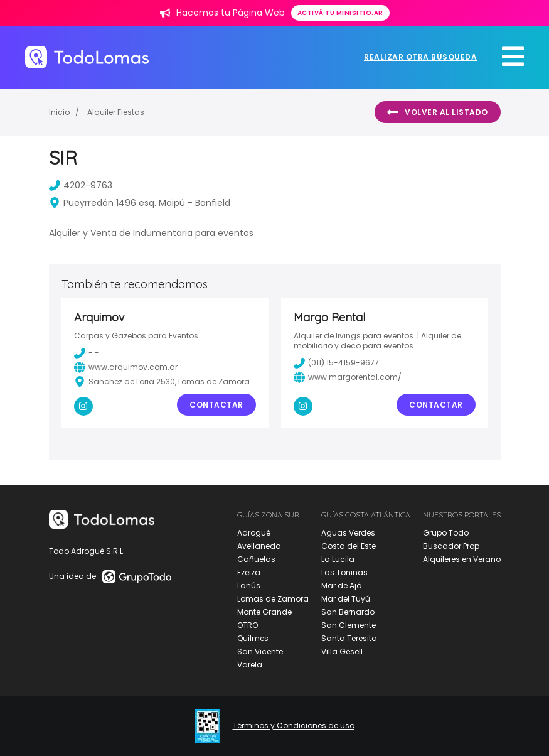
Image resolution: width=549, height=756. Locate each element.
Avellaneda (259, 546)
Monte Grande (264, 612)
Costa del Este (349, 546)
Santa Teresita (349, 638)
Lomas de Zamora (273, 599)
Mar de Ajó (341, 586)
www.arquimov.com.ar (126, 367)
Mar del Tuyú (346, 599)
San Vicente (260, 651)
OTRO (248, 625)
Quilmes (253, 638)
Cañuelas (256, 559)
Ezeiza (249, 572)
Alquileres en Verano (462, 559)
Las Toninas (344, 572)
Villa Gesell (342, 651)
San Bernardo (348, 612)
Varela (250, 665)
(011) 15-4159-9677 (336, 363)
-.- (87, 353)
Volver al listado (438, 112)
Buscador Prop (451, 546)
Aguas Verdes (348, 533)
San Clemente (349, 625)
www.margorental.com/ (348, 377)
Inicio (59, 112)
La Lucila (338, 559)
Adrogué (254, 533)
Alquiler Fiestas (116, 112)
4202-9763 (81, 185)
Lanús (249, 586)
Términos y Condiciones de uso (294, 726)
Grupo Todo (446, 533)
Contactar (216, 405)
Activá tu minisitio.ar (340, 13)
